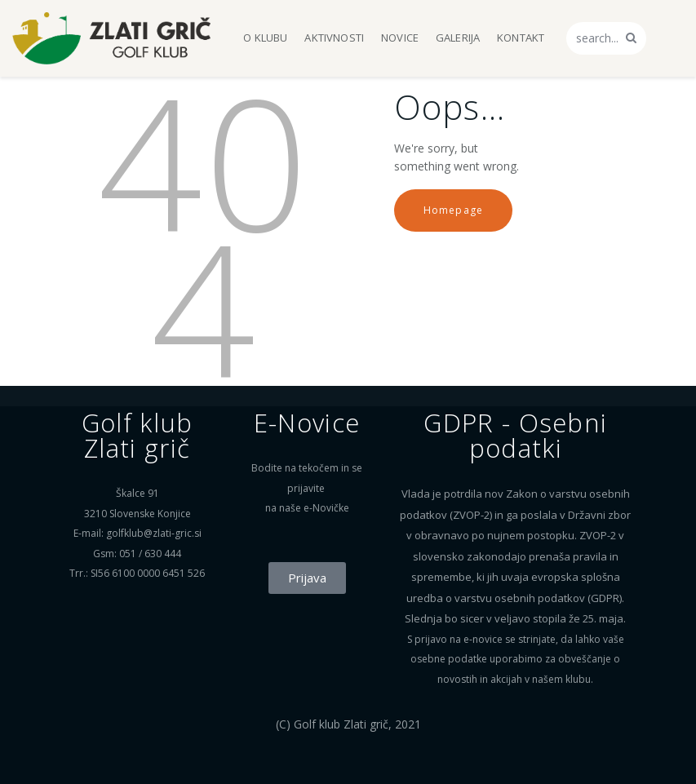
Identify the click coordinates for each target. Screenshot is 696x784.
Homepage (454, 210)
